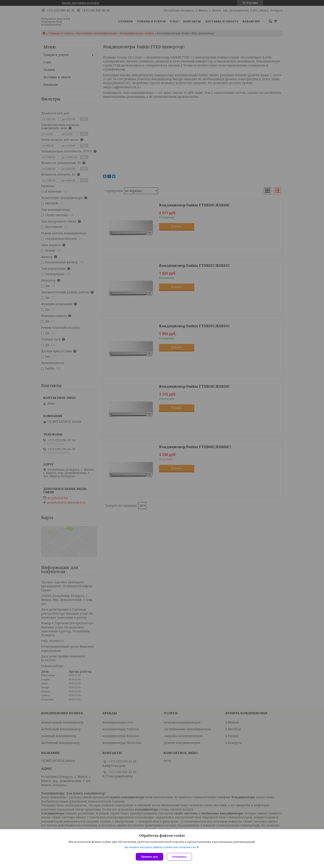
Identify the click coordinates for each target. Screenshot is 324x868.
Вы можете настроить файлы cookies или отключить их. (161, 848)
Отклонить (180, 857)
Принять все (149, 857)
